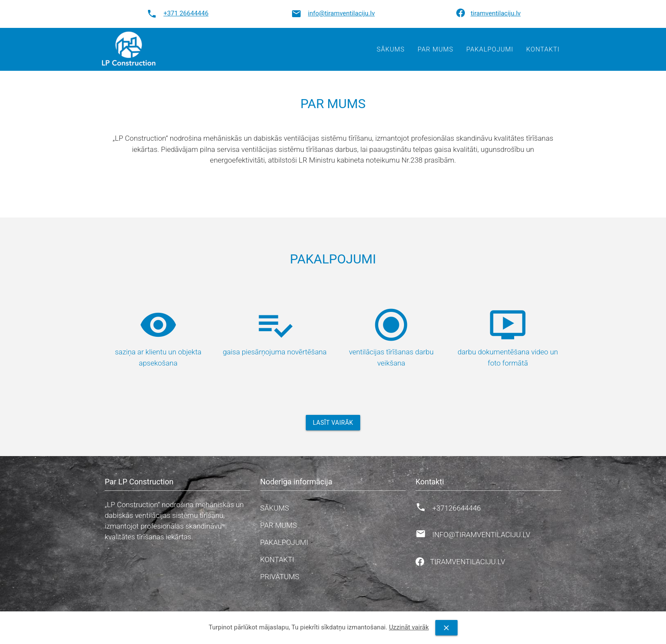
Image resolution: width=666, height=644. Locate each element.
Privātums (280, 577)
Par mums (435, 49)
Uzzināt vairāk (409, 627)
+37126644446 (457, 508)
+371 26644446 (186, 13)
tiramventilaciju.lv (496, 13)
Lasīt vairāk (333, 423)
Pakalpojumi (490, 49)
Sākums (390, 49)
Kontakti (543, 49)
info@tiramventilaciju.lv (341, 13)
